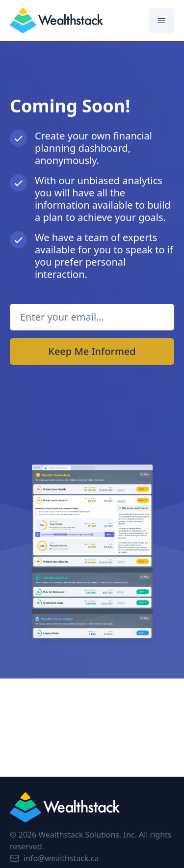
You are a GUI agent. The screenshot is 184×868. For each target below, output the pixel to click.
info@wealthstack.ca (54, 858)
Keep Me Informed (92, 351)
